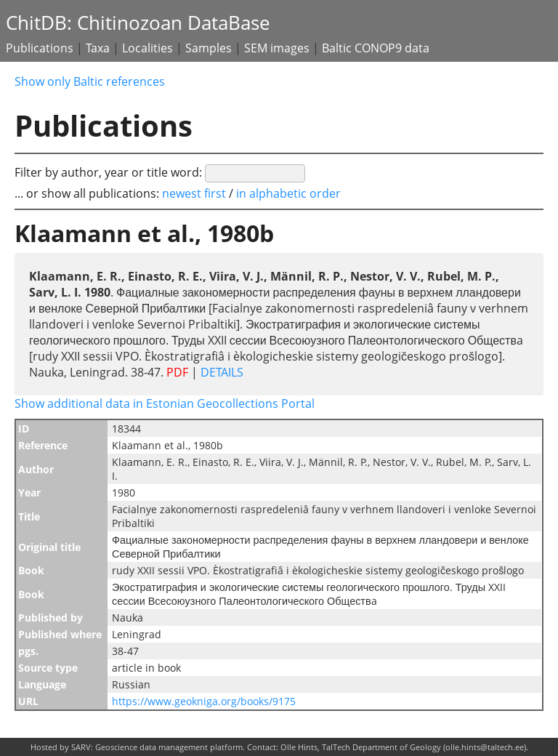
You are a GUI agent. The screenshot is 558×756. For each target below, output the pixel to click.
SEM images (277, 48)
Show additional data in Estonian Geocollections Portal (165, 403)
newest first (195, 193)
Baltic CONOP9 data (376, 48)
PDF (177, 372)
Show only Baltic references (90, 81)
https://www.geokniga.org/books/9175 (204, 701)
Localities (147, 48)
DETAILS (221, 372)
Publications (40, 48)
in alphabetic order (288, 193)
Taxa (98, 48)
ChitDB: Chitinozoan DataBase (138, 23)
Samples (209, 48)
